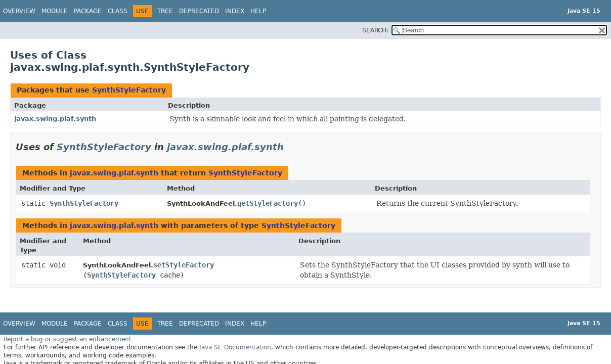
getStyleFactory (268, 203)
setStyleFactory (184, 265)
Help (258, 11)
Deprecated (199, 11)
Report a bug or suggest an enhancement (68, 339)
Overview (19, 11)
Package (88, 11)
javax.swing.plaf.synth (55, 119)
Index (235, 11)
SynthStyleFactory (129, 90)
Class (118, 11)
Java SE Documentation (235, 347)
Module (55, 11)
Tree (165, 11)
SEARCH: (375, 30)
